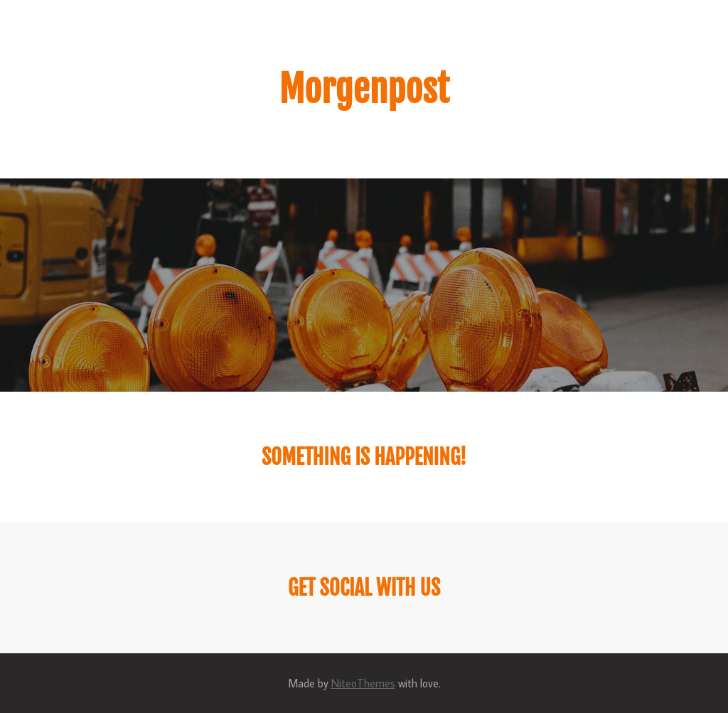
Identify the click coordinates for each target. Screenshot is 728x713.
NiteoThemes (363, 683)
